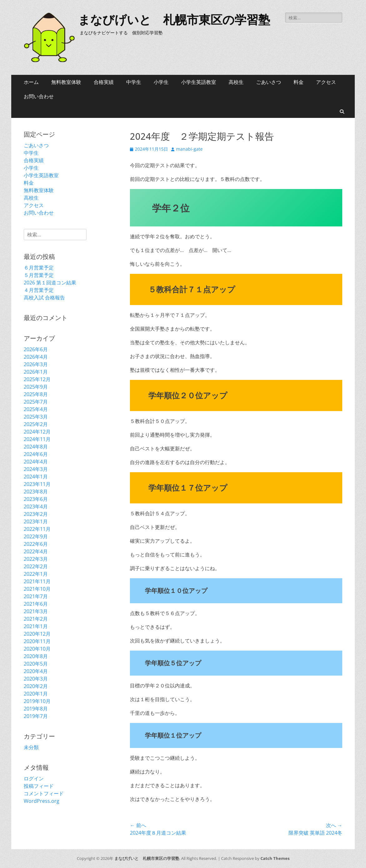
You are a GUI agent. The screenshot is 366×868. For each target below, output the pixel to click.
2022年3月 (36, 559)
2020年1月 (36, 694)
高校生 (236, 82)
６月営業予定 (39, 268)
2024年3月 (36, 469)
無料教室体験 (66, 82)
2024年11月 (37, 439)
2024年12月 (37, 432)
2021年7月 (36, 596)
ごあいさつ (269, 82)
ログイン (34, 778)
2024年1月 (36, 477)
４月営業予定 (39, 290)
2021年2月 (36, 619)
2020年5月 (36, 664)
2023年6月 (36, 499)
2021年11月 (37, 581)
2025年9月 (36, 387)
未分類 (31, 747)
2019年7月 (36, 716)
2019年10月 (37, 701)
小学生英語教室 (199, 82)
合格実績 (104, 82)
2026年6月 (36, 349)
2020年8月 (36, 656)
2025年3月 (36, 417)
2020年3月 (36, 679)
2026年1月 (36, 372)
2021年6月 (36, 604)
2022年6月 (36, 544)
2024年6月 (36, 454)
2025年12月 (37, 379)
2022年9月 (36, 536)
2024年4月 (36, 462)
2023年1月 (36, 521)
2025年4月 (36, 409)
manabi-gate (189, 149)
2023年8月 (36, 492)
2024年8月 (36, 447)
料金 (299, 82)
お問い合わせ (39, 96)
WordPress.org (42, 801)
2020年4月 (36, 671)
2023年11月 (37, 484)
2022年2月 (36, 566)
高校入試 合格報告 (44, 298)
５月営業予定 (39, 275)
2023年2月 (36, 514)
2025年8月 (36, 394)
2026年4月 (36, 357)
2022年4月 (36, 551)
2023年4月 (36, 507)
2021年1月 (36, 626)
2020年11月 (37, 641)
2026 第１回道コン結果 (50, 283)
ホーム (31, 82)
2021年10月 (37, 589)
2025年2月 (36, 424)
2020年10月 (37, 649)
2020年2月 (36, 686)
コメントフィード (44, 793)
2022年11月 (37, 529)
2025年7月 (36, 402)
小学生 (161, 82)
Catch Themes (275, 858)
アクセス (326, 82)
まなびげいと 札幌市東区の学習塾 (174, 20)
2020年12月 (37, 634)
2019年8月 (36, 709)
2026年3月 (36, 364)
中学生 (134, 82)
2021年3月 (36, 611)
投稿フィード (39, 786)
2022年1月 (36, 574)
